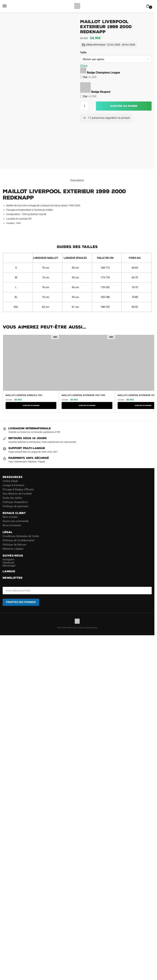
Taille (83, 52)
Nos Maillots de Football (17, 494)
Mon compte (10, 517)
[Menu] (8, 6)
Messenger (9, 566)
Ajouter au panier (124, 106)
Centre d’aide (10, 481)
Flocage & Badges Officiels (18, 489)
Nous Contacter (12, 525)
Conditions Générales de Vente (21, 536)
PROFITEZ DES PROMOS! (21, 602)
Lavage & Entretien (13, 485)
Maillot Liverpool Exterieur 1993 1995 (83, 395)
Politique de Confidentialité (18, 540)
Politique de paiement (15, 506)
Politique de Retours (15, 545)
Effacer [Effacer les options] (84, 66)
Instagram (8, 559)
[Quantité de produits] (85, 106)
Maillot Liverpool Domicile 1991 (24, 395)
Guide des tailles (12, 498)
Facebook (8, 563)
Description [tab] (77, 180)
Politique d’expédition (15, 502)
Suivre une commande (16, 521)
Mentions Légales (13, 549)
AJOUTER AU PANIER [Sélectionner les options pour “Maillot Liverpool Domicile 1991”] (31, 405)
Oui (90, 77)
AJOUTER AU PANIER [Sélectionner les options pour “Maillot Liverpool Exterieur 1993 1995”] (87, 405)
